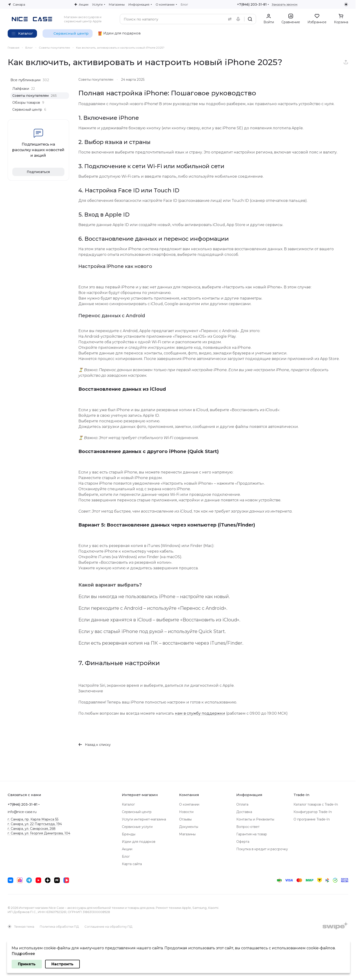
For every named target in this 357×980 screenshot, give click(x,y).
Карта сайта (132, 864)
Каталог (128, 804)
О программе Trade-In (312, 819)
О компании (189, 804)
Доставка (244, 812)
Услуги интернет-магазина (144, 819)
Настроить (62, 964)
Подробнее (23, 954)
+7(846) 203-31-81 (252, 4)
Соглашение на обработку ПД (108, 927)
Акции (127, 849)
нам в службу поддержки (200, 713)
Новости (186, 812)
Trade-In (301, 795)
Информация (249, 795)
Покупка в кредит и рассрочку (262, 849)
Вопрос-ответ (248, 827)
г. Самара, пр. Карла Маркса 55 (33, 819)
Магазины (187, 834)
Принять (27, 964)
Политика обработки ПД (59, 927)
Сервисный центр (137, 812)
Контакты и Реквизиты (255, 819)
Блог (126, 857)
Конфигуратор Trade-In (313, 812)
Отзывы (185, 819)
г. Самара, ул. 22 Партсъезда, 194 (35, 824)
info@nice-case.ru (22, 812)
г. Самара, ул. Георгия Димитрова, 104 (39, 833)
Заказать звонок (285, 4)
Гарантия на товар (252, 834)
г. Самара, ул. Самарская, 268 (32, 829)
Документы (189, 827)
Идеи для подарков (139, 842)
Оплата (242, 804)
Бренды (129, 834)
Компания (189, 795)
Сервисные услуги (137, 827)
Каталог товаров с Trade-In (316, 804)
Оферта (243, 842)
